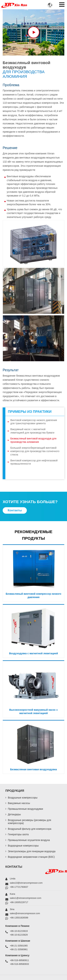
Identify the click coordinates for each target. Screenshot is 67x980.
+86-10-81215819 (19, 931)
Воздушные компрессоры (23, 798)
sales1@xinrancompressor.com (26, 898)
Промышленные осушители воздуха (29, 840)
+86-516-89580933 (19, 964)
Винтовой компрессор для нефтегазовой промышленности (34, 462)
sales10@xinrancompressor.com (26, 883)
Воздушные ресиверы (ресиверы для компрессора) (29, 822)
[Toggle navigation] (62, 4)
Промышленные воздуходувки (25, 809)
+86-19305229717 (19, 902)
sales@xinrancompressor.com (25, 913)
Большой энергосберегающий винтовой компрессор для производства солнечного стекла (35, 451)
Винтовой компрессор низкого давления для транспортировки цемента (34, 422)
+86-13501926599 (19, 918)
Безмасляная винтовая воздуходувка (34, 769)
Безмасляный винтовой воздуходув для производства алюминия (33, 440)
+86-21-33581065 (19, 946)
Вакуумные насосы (19, 803)
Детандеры (14, 814)
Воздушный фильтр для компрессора (30, 829)
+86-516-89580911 (19, 960)
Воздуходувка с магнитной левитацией (33, 653)
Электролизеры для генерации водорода (32, 851)
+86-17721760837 (19, 887)
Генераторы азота (18, 834)
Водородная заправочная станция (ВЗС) (31, 857)
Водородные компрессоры (23, 846)
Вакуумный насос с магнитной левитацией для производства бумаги (32, 431)
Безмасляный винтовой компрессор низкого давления (33, 595)
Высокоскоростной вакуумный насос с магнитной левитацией (34, 711)
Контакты (14, 867)
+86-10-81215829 (19, 935)
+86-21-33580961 (19, 949)
